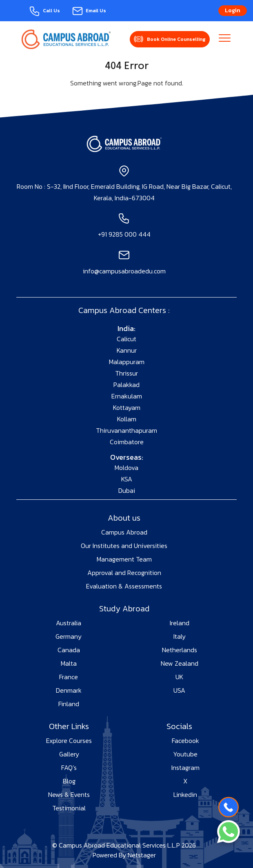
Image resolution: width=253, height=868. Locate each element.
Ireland (180, 623)
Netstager (142, 855)
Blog (69, 781)
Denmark (69, 690)
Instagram (185, 767)
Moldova (126, 468)
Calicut (126, 339)
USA (179, 690)
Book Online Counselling (176, 39)
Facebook (185, 740)
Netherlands (180, 650)
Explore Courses (69, 740)
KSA (127, 479)
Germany (69, 636)
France (69, 677)
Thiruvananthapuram (126, 430)
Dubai (127, 490)
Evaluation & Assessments (124, 586)
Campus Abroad (124, 532)
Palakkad (126, 385)
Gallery (69, 754)
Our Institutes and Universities (124, 546)
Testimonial (69, 808)
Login (233, 10)
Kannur (127, 350)
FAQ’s (69, 767)
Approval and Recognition (124, 573)
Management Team (124, 559)
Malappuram (127, 362)
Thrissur (126, 373)
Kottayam (127, 407)
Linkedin (185, 794)
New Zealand (180, 663)
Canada (69, 650)
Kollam (127, 419)
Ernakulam (127, 396)
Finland (69, 704)
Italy (180, 636)
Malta (69, 663)
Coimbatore (127, 442)
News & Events (69, 794)
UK (179, 677)
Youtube (185, 754)
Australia (69, 623)
